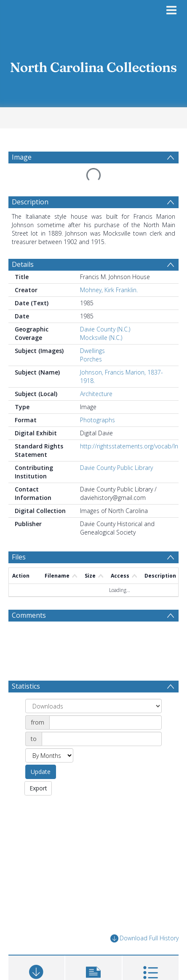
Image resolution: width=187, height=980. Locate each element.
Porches (91, 359)
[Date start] (106, 722)
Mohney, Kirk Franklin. (109, 290)
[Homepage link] (93, 65)
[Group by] (93, 706)
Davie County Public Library (116, 468)
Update (41, 772)
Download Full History (144, 938)
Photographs (98, 420)
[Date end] (102, 739)
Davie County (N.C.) (105, 329)
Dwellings (92, 351)
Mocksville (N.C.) (101, 338)
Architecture (96, 394)
